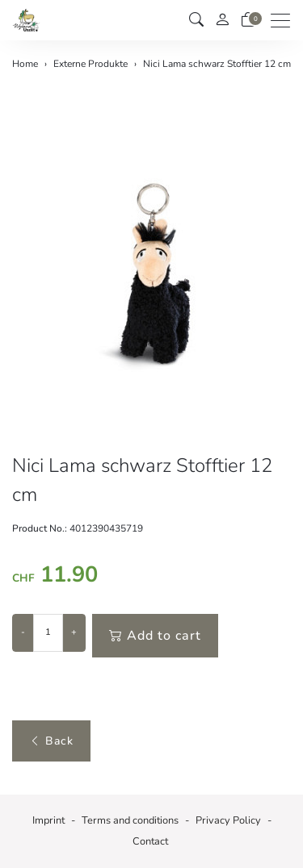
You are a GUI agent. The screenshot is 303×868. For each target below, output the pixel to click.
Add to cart (155, 636)
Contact (150, 841)
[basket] (248, 20)
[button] (196, 20)
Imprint (48, 820)
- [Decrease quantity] (23, 632)
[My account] (222, 21)
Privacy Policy (228, 820)
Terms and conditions (130, 820)
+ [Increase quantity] (74, 632)
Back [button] (51, 741)
